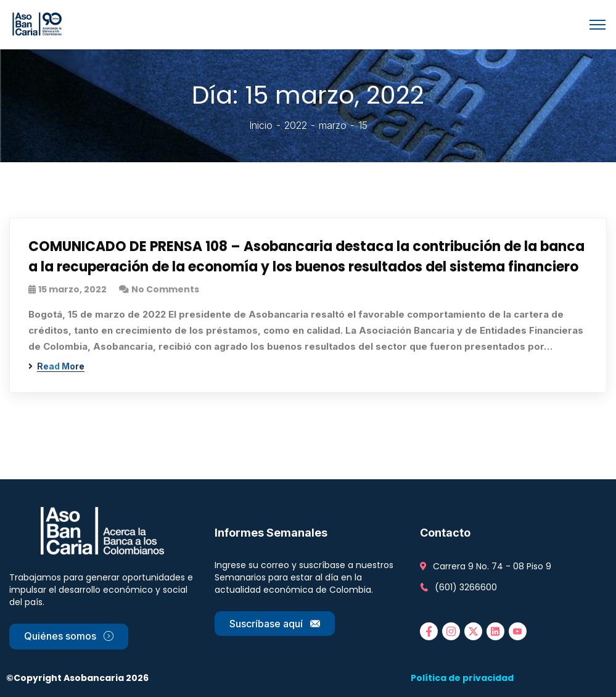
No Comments (165, 289)
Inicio (261, 125)
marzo (333, 125)
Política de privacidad (462, 678)
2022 (296, 125)
